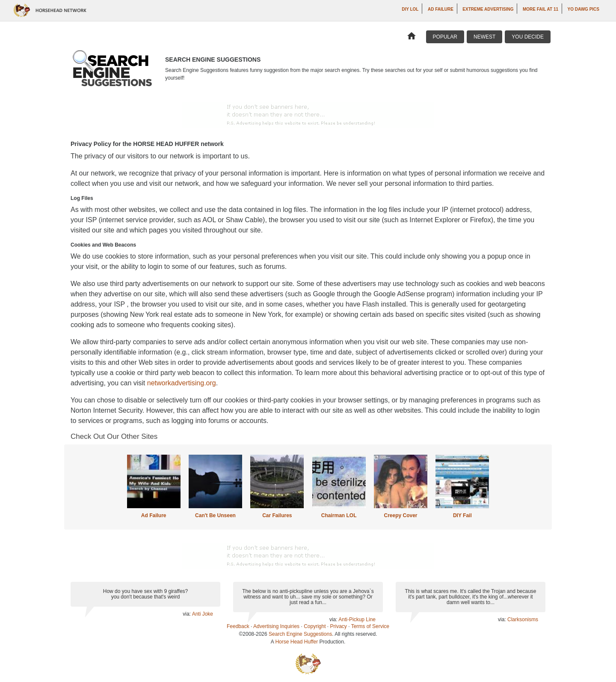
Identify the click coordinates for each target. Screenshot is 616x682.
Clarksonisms (523, 619)
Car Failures (277, 515)
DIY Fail (462, 515)
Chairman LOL (339, 515)
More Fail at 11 (540, 9)
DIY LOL (410, 9)
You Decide (528, 37)
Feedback (238, 626)
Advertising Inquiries (276, 626)
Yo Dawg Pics (583, 9)
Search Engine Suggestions (300, 634)
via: (187, 614)
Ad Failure (441, 9)
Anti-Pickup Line (357, 619)
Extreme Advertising (488, 9)
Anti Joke (203, 614)
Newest (484, 37)
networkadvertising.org (182, 383)
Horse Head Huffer (296, 642)
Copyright (315, 626)
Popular (445, 37)
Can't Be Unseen (215, 515)
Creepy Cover (400, 515)
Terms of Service (370, 626)
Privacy (339, 626)
